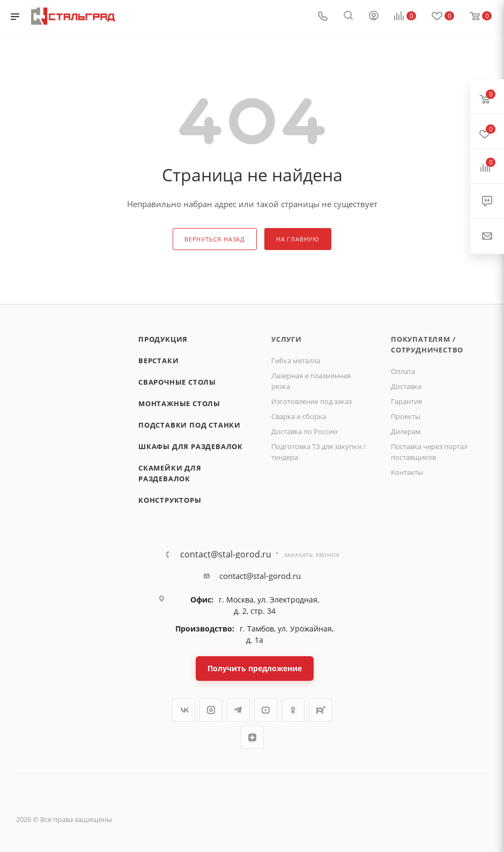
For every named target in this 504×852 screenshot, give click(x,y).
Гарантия (406, 401)
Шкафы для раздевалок (191, 446)
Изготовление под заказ (312, 401)
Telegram (238, 710)
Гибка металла (296, 361)
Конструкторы (170, 500)
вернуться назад (215, 239)
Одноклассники (293, 710)
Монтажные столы (179, 403)
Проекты (406, 416)
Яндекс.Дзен (252, 737)
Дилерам (406, 431)
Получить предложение (255, 668)
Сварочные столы (177, 382)
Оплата (403, 371)
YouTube (266, 710)
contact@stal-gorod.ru (226, 554)
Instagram (211, 710)
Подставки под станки (190, 425)
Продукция (163, 339)
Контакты (407, 472)
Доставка (406, 386)
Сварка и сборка (299, 416)
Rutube (320, 710)
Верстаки (158, 361)
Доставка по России (304, 431)
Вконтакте (184, 710)
